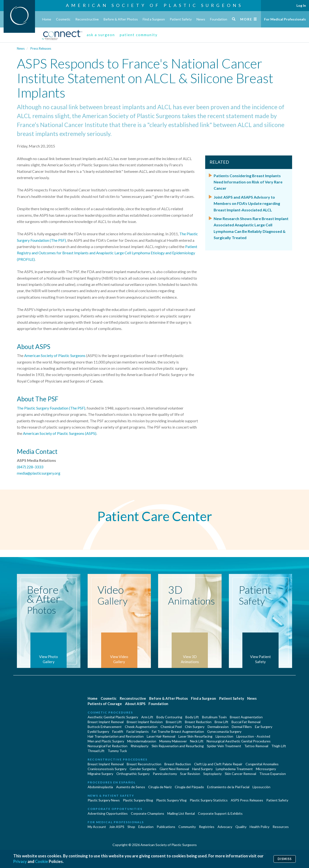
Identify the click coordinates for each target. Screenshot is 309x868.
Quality (241, 827)
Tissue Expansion (273, 774)
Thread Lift (96, 751)
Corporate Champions (147, 813)
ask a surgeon (101, 35)
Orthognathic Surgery (133, 774)
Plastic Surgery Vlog (171, 800)
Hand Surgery (202, 769)
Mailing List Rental (181, 813)
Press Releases (41, 48)
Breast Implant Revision (145, 722)
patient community (139, 35)
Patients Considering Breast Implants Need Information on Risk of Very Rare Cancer (248, 182)
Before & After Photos (121, 19)
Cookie (42, 862)
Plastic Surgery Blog (138, 800)
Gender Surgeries (143, 769)
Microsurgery (266, 769)
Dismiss (285, 859)
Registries (207, 827)
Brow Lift (221, 722)
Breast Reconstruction (144, 764)
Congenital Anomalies (262, 764)
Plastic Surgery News (104, 800)
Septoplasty (212, 774)
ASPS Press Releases (247, 800)
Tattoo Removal (256, 746)
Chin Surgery (195, 727)
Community (187, 827)
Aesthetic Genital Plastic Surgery (113, 717)
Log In (301, 5)
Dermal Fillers (242, 727)
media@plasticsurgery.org (39, 473)
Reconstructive (87, 19)
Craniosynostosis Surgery (107, 769)
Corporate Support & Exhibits (220, 813)
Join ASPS (117, 827)
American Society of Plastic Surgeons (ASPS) (60, 433)
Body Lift (192, 717)
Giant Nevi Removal (174, 769)
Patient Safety (181, 19)
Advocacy (225, 827)
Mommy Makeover (173, 741)
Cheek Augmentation (141, 727)
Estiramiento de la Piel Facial (228, 787)
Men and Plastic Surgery (106, 741)
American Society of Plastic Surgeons (154, 5)
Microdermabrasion (142, 741)
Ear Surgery (264, 727)
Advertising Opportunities (108, 813)
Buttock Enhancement (105, 727)
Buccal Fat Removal (246, 722)
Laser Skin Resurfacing (195, 736)
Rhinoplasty (140, 746)
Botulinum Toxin (214, 717)
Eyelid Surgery (98, 731)
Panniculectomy (165, 774)
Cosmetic (63, 19)
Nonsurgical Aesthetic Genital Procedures (239, 741)
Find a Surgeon (154, 19)
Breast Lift (174, 722)
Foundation (219, 19)
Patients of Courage (105, 704)
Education (146, 827)
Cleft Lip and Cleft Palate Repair (218, 764)
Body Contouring (169, 717)
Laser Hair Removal (161, 736)
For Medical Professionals (285, 19)
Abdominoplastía (100, 787)
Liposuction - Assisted (253, 736)
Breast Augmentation (246, 717)
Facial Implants (138, 731)
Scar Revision (190, 774)
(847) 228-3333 (30, 467)
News (201, 19)
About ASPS (135, 704)
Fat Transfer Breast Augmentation (178, 731)
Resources (281, 827)
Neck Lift (197, 741)
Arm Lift (147, 717)
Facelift (118, 731)
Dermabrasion (218, 727)
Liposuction (224, 736)
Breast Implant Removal (106, 722)
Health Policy (260, 827)
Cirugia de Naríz (160, 787)
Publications (166, 827)
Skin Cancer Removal (240, 774)
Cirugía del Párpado (189, 787)
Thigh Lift (279, 746)
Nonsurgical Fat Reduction (108, 746)
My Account (97, 827)
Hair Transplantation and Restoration (116, 736)
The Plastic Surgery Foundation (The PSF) (51, 408)
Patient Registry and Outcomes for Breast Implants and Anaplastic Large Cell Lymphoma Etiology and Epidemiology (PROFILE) (107, 253)
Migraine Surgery (100, 774)
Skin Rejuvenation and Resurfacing (178, 746)
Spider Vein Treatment (224, 746)
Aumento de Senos (131, 787)
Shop (131, 827)
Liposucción (261, 787)
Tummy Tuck (117, 751)
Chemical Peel (171, 727)
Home (47, 19)
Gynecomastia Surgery (224, 731)
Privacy (20, 862)
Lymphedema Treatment (234, 769)
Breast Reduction (198, 722)
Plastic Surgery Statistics (209, 800)
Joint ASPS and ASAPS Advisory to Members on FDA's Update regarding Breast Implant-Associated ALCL (247, 203)
